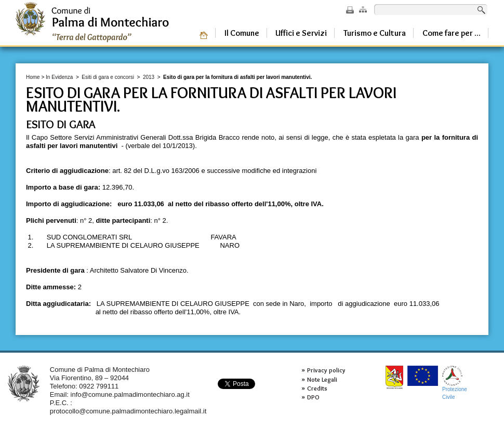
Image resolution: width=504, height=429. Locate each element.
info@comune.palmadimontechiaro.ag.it (130, 394)
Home (33, 77)
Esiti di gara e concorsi (108, 77)
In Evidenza (59, 77)
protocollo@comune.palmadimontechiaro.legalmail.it (128, 411)
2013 (149, 77)
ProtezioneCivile (455, 383)
